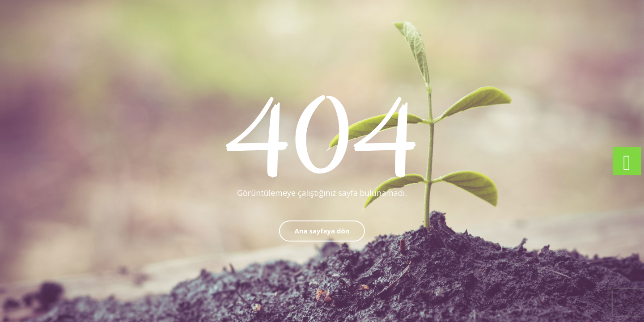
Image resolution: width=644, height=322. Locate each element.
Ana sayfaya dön (322, 231)
